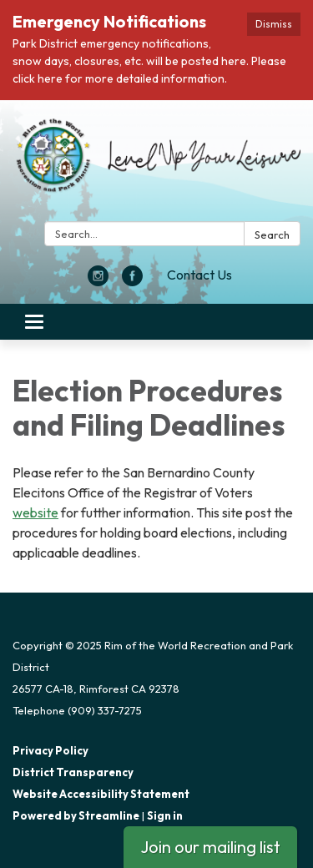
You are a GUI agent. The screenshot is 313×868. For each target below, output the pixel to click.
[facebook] (132, 281)
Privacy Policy (50, 750)
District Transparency (73, 772)
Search (272, 235)
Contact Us (199, 275)
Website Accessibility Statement (101, 794)
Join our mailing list (210, 847)
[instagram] (98, 281)
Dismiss (274, 24)
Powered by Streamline (76, 815)
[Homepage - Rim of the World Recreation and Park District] (156, 164)
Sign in (165, 815)
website (35, 512)
